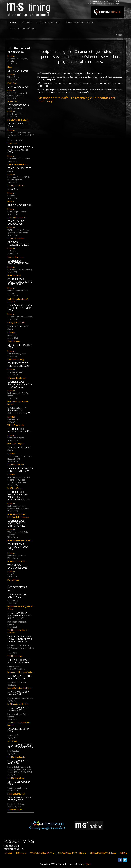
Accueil (13, 22)
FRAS (10, 67)
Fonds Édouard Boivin (16, 794)
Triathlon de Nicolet (16, 465)
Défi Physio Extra (14, 488)
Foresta (11, 201)
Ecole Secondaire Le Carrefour (20, 540)
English (119, 35)
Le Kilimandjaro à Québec (18, 704)
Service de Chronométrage (23, 29)
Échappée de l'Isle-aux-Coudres (20, 672)
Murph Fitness (13, 580)
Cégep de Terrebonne (17, 378)
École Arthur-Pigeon (16, 444)
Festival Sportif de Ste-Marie (19, 688)
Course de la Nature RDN (18, 164)
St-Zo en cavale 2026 (16, 217)
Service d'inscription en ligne (79, 22)
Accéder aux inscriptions (48, 22)
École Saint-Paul (14, 275)
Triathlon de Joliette (16, 185)
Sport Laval (12, 143)
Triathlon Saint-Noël (16, 778)
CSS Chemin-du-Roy (16, 359)
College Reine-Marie (16, 322)
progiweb (87, 864)
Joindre (123, 853)
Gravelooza (12, 101)
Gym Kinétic (12, 741)
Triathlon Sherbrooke (16, 757)
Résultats (27, 22)
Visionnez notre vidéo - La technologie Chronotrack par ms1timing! (76, 99)
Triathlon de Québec (16, 238)
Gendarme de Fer (15, 810)
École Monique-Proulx (17, 561)
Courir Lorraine (14, 341)
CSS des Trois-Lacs (15, 257)
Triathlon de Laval (15, 656)
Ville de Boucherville (16, 425)
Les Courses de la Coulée (18, 120)
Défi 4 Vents (12, 83)
